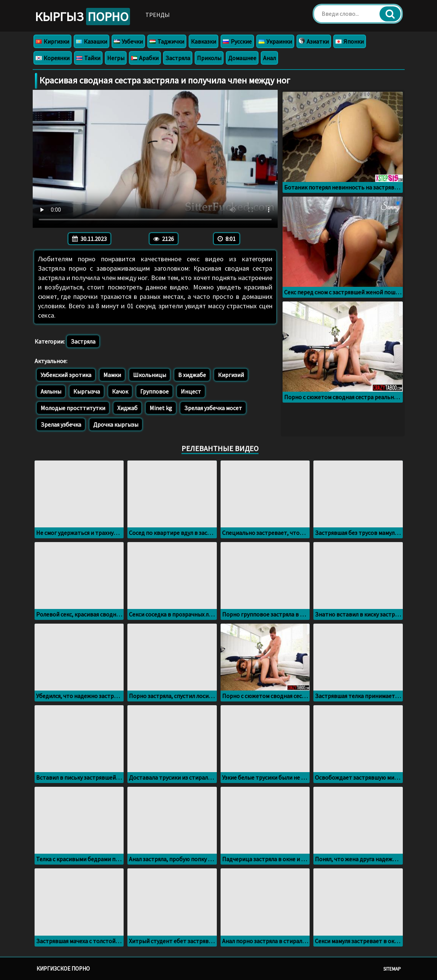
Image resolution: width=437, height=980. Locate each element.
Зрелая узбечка (61, 424)
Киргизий (231, 375)
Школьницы (150, 375)
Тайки (88, 58)
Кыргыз (82, 17)
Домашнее (242, 58)
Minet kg (161, 408)
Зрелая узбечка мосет (213, 408)
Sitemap (392, 969)
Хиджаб (127, 408)
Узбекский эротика (66, 375)
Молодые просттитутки (73, 408)
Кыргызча (87, 391)
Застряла (178, 58)
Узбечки (128, 41)
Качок (120, 391)
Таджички (167, 41)
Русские (237, 41)
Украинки (275, 41)
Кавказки (203, 41)
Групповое (154, 391)
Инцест (191, 391)
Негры (116, 58)
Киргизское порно (63, 969)
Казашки (91, 41)
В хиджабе (192, 375)
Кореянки (53, 58)
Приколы (209, 58)
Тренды (158, 15)
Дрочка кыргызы (116, 424)
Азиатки (314, 41)
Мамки (112, 375)
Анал (269, 58)
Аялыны (51, 391)
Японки (350, 41)
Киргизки (52, 41)
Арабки (145, 58)
